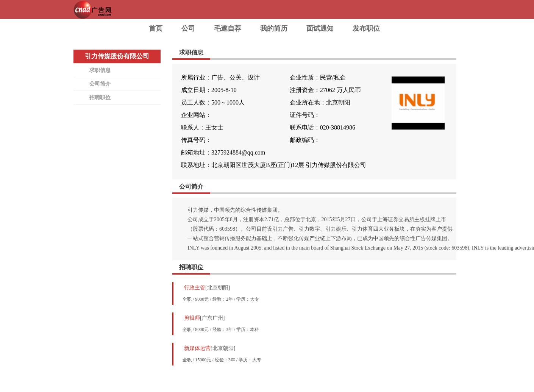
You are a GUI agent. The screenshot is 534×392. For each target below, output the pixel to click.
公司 (188, 28)
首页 (156, 28)
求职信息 (100, 70)
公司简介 (100, 84)
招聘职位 (100, 98)
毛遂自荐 (228, 28)
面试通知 (320, 28)
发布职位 (366, 28)
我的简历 (274, 28)
